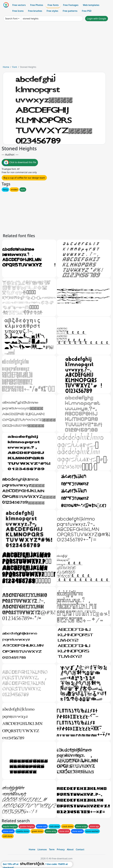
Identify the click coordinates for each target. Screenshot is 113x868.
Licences (42, 849)
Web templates (91, 5)
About (70, 849)
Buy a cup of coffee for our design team (24, 178)
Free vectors (19, 5)
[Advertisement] (56, 44)
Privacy (61, 849)
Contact (80, 849)
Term (52, 849)
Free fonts (53, 5)
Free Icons (18, 11)
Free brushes (35, 11)
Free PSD (87, 11)
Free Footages (71, 5)
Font (15, 67)
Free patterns (70, 11)
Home (6, 67)
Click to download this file (20, 163)
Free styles (52, 11)
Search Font (11, 19)
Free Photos (37, 5)
